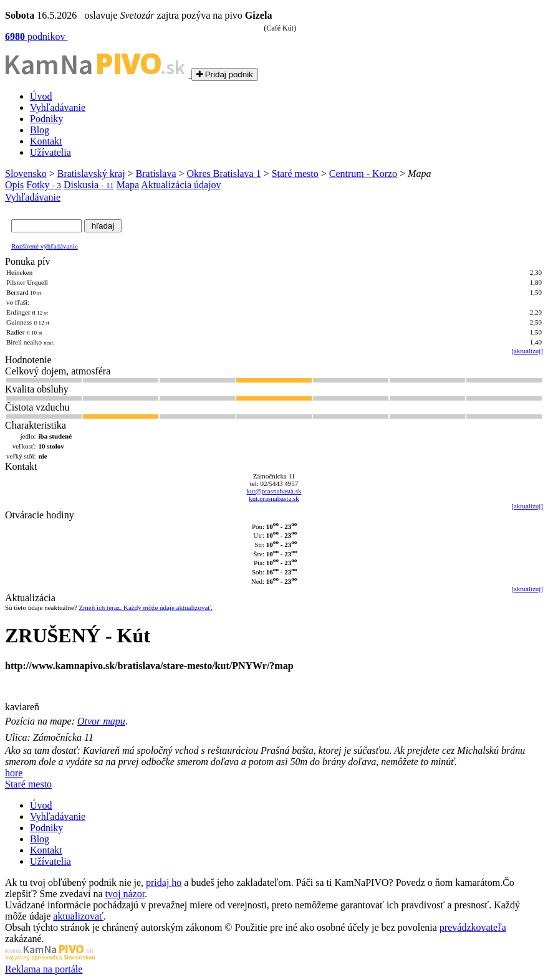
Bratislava (156, 174)
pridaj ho (164, 882)
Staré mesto (295, 174)
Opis (14, 185)
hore (14, 773)
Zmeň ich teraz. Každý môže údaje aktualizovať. (146, 607)
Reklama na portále (44, 969)
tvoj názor (125, 894)
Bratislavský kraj (91, 174)
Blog (40, 130)
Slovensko (26, 174)
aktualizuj (527, 351)
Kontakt (46, 141)
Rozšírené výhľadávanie (45, 246)
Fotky (44, 185)
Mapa (128, 185)
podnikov (36, 36)
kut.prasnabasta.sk (274, 498)
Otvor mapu (101, 721)
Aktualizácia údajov (181, 185)
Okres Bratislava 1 (224, 174)
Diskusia (89, 185)
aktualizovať (78, 916)
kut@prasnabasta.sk (274, 491)
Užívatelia (50, 152)
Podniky (46, 119)
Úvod (41, 96)
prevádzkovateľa (473, 927)
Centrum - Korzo (363, 174)
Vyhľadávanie (58, 107)
